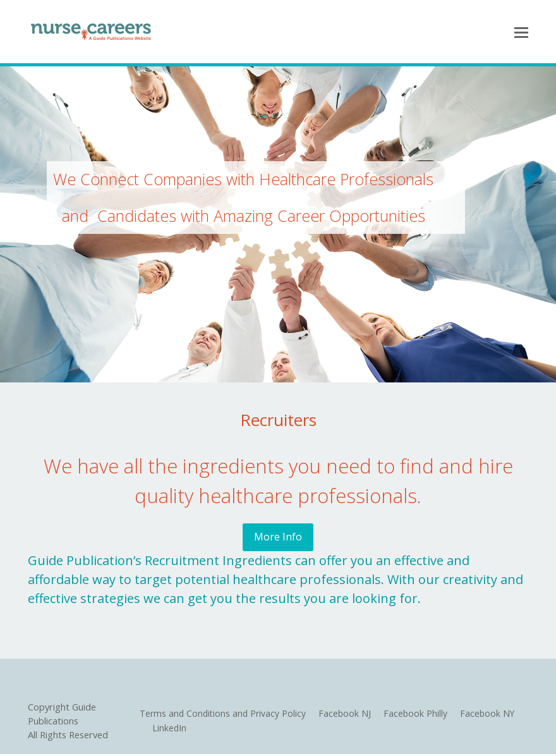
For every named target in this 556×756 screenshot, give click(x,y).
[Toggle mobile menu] (521, 32)
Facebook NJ (347, 716)
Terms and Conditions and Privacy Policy (223, 716)
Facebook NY (492, 716)
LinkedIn (168, 729)
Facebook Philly (419, 716)
